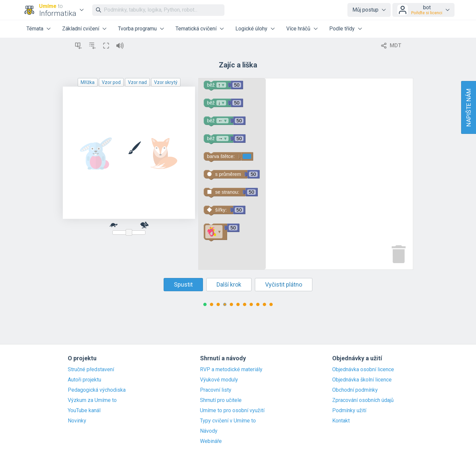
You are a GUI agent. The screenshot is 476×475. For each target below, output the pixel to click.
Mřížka (88, 82)
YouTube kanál (84, 411)
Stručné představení (91, 370)
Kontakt (341, 421)
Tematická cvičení (196, 29)
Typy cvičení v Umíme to (228, 421)
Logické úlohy (251, 29)
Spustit (183, 284)
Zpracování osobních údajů (363, 400)
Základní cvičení (81, 29)
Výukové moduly (219, 380)
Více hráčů (298, 29)
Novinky (77, 421)
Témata (35, 29)
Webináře (211, 441)
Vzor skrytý (166, 82)
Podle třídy (342, 29)
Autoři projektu (84, 380)
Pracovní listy (216, 390)
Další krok (229, 284)
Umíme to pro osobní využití (232, 411)
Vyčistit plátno (284, 284)
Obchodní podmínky (355, 390)
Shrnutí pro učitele (221, 400)
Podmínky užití (349, 411)
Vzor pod (111, 82)
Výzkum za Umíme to (92, 400)
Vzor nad (137, 82)
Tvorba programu (137, 29)
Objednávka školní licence (362, 380)
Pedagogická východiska (97, 390)
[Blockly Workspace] (306, 174)
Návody (209, 431)
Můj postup (365, 10)
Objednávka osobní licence (363, 370)
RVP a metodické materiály (231, 370)
